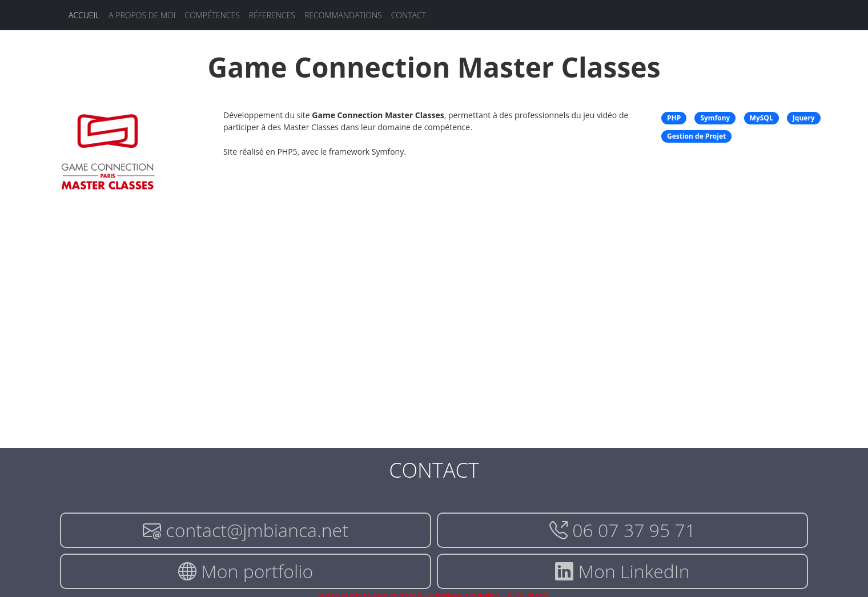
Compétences (212, 15)
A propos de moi (142, 15)
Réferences (272, 15)
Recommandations (343, 15)
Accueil (84, 15)
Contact (409, 15)
